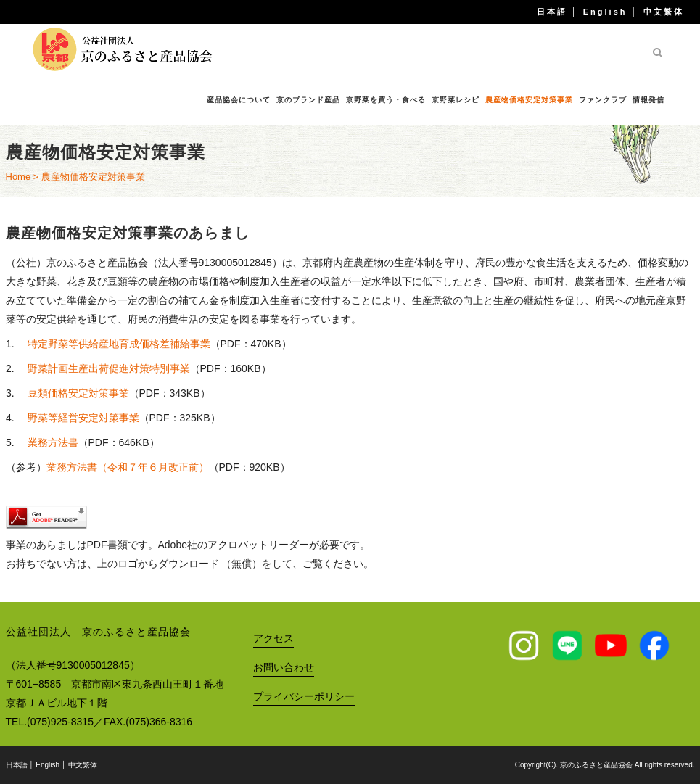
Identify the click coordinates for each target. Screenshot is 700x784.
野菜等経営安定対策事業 (83, 418)
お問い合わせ (284, 667)
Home (18, 177)
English (605, 12)
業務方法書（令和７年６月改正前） (128, 467)
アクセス (273, 638)
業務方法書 (53, 442)
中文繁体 (664, 12)
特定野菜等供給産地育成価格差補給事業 (119, 344)
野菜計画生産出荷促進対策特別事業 (109, 368)
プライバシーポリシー (304, 696)
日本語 (552, 12)
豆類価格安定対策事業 (78, 393)
